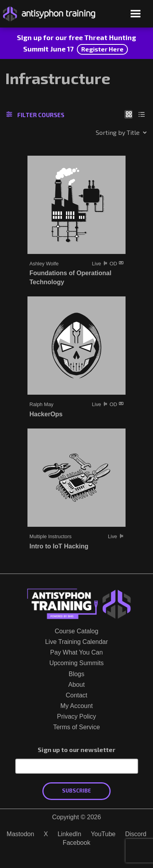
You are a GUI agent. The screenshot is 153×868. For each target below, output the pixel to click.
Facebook (76, 843)
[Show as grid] (128, 114)
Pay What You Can (76, 652)
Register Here (102, 49)
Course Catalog (76, 631)
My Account (77, 706)
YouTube (103, 834)
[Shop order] (104, 132)
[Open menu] (136, 14)
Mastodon (20, 834)
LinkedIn (70, 834)
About (76, 685)
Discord (136, 834)
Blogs (76, 674)
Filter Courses (35, 115)
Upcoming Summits (77, 663)
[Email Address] (77, 766)
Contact (76, 695)
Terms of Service (76, 727)
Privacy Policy (76, 716)
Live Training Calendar (76, 642)
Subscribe (76, 791)
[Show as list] (142, 114)
